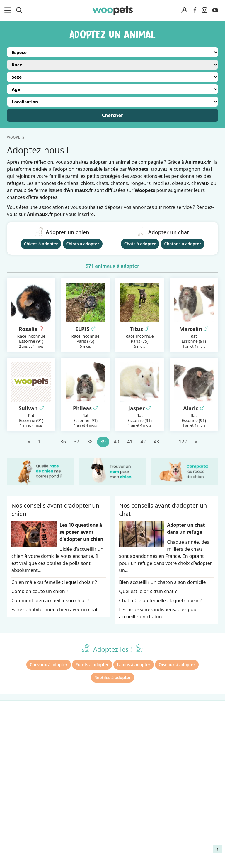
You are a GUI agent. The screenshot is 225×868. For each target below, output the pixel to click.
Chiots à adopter (83, 244)
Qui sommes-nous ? (83, 727)
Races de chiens (25, 727)
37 (76, 442)
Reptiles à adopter (112, 677)
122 (183, 442)
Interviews (19, 778)
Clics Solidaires (24, 758)
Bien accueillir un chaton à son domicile (162, 582)
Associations (75, 758)
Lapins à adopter (134, 664)
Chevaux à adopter (49, 664)
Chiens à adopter (41, 244)
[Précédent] (29, 442)
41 (130, 442)
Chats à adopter (140, 244)
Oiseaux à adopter (177, 664)
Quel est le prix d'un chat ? (148, 591)
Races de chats (23, 737)
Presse (69, 768)
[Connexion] (185, 10)
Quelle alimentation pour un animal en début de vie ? (193, 788)
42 (143, 442)
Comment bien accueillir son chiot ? (50, 600)
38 (90, 442)
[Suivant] (196, 442)
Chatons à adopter (183, 244)
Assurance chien (25, 788)
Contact (70, 778)
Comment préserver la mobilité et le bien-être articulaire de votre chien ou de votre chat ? (192, 815)
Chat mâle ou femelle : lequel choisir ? (160, 600)
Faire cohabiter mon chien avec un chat (54, 609)
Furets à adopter (92, 664)
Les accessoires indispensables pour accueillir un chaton (159, 613)
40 (116, 442)
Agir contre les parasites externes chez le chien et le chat (190, 763)
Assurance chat (24, 799)
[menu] (9, 10)
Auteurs (70, 737)
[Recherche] (19, 10)
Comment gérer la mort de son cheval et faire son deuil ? (193, 735)
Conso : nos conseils (29, 768)
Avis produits (76, 788)
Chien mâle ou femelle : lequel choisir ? (54, 582)
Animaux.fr (40, 214)
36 (63, 442)
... (51, 442)
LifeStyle (17, 747)
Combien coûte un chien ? (40, 591)
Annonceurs (75, 747)
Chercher (112, 115)
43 (156, 442)
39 (103, 442)
